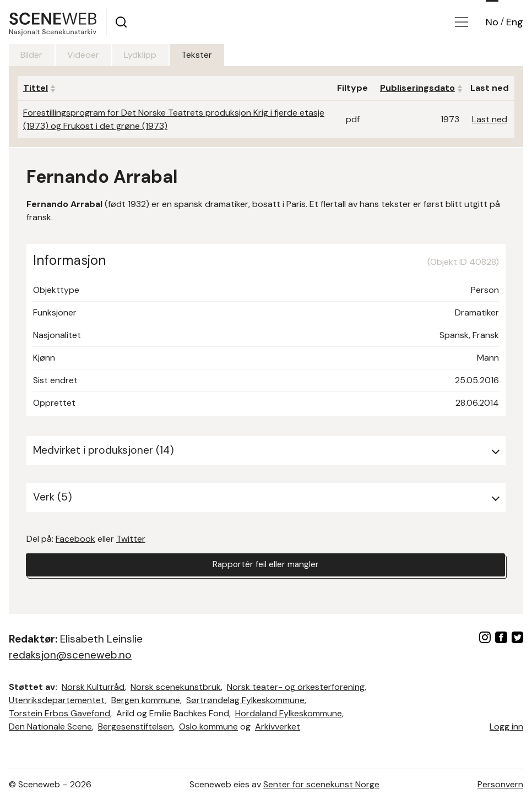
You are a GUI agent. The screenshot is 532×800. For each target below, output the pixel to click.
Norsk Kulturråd (93, 687)
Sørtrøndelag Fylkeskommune (245, 700)
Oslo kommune (208, 726)
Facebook (75, 539)
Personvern (500, 784)
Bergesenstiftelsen (135, 726)
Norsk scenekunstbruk (176, 687)
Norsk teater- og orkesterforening (296, 687)
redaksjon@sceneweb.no (70, 655)
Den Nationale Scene (50, 726)
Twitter (131, 539)
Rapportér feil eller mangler (265, 565)
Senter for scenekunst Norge (321, 784)
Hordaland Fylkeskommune (289, 713)
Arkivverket (278, 726)
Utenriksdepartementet (57, 700)
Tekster (207, 55)
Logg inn (506, 726)
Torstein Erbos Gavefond (59, 713)
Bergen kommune (146, 700)
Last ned (490, 119)
